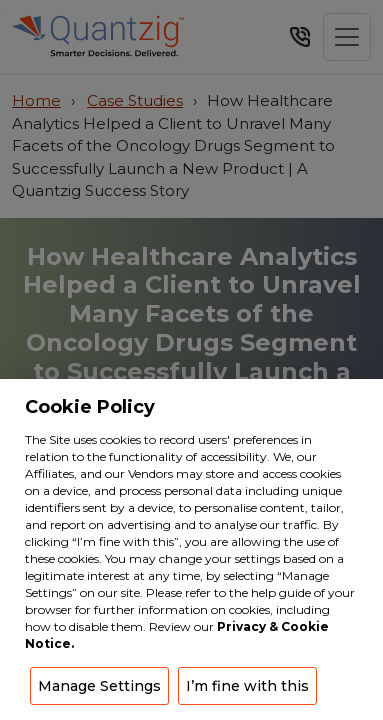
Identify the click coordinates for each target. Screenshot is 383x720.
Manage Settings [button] (99, 686)
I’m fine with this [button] (247, 686)
